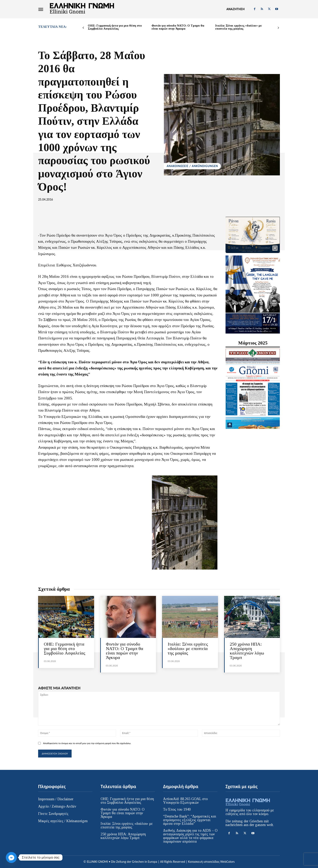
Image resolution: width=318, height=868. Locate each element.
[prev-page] (83, 28)
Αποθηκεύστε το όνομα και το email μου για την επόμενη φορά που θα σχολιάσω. (87, 743)
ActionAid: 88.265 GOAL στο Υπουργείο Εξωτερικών (185, 801)
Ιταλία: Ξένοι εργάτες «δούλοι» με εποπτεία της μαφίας (238, 27)
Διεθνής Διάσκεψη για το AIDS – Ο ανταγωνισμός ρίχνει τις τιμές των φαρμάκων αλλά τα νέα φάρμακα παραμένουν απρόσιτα (190, 836)
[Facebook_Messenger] (11, 857)
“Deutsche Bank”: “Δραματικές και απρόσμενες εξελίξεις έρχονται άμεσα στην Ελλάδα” (190, 820)
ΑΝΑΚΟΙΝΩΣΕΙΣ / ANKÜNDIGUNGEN (192, 166)
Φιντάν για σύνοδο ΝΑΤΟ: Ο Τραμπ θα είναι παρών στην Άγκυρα (178, 27)
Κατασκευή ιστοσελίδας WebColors (211, 862)
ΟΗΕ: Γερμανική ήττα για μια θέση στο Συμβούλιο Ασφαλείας (115, 27)
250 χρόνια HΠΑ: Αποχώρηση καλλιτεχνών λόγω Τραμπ (247, 651)
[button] (235, 9)
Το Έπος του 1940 (177, 809)
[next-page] (278, 28)
